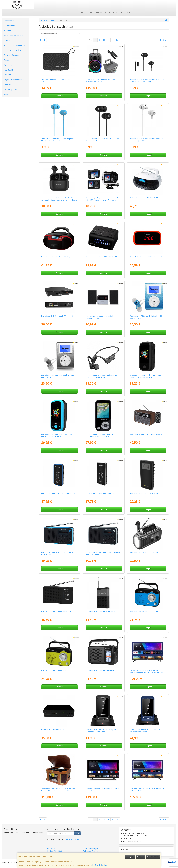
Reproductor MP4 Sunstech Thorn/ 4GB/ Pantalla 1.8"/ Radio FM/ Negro (101, 435)
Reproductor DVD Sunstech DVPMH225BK (57, 316)
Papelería (8, 85)
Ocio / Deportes (10, 90)
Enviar (77, 833)
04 (108, 40)
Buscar (113, 13)
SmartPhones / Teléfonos (14, 35)
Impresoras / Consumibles (14, 45)
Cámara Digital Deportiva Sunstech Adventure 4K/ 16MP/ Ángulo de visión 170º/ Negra (103, 199)
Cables (6, 60)
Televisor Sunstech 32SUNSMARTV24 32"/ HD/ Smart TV (103, 790)
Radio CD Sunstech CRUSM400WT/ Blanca (146, 198)
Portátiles (8, 30)
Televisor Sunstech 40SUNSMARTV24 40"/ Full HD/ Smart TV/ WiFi (147, 790)
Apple (6, 95)
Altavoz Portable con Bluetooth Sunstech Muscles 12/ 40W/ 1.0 (101, 81)
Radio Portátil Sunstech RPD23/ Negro (144, 493)
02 (100, 40)
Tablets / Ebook (10, 70)
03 (104, 40)
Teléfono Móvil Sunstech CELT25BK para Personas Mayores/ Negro (101, 731)
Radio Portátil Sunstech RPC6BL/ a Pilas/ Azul (58, 493)
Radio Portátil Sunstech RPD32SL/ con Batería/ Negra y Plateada (103, 553)
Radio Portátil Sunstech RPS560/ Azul (144, 611)
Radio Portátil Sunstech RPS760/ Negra (100, 670)
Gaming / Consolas (11, 55)
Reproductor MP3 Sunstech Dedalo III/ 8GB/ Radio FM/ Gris (58, 376)
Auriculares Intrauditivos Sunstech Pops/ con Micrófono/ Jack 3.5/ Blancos (147, 140)
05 (113, 40)
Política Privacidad (55, 851)
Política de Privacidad (72, 839)
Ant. (90, 40)
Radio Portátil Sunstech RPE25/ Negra (144, 552)
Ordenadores (9, 20)
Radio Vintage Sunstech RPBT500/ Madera (146, 434)
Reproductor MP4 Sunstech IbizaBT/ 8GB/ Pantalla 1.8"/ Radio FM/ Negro (145, 376)
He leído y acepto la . (65, 839)
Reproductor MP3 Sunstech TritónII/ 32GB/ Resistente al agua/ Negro (101, 376)
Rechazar (141, 857)
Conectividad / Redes (12, 50)
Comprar (60, 96)
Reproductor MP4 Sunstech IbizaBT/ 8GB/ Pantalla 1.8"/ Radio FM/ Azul (57, 435)
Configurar (130, 857)
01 (95, 40)
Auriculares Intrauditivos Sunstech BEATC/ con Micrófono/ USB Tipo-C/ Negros (147, 81)
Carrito (125, 13)
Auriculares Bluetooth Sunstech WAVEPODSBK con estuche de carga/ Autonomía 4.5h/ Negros (59, 199)
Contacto (101, 13)
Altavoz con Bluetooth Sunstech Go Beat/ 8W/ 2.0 (58, 81)
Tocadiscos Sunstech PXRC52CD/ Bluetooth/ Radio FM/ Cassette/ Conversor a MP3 (58, 790)
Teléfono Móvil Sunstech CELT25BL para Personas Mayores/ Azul (145, 731)
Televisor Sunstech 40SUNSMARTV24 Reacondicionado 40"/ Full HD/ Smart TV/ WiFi (147, 672)
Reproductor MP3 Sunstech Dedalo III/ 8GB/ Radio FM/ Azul (146, 317)
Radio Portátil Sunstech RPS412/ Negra (56, 611)
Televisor (7, 40)
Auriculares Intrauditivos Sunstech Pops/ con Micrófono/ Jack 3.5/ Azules (58, 140)
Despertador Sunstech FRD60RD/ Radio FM (146, 257)
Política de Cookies (100, 865)
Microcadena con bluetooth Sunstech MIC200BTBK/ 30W (100, 317)
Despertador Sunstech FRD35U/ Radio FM (101, 257)
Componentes (10, 25)
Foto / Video (9, 75)
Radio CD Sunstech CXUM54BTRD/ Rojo (56, 257)
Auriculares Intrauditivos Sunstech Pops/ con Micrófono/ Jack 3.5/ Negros (102, 140)
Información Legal (90, 848)
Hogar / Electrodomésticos (15, 80)
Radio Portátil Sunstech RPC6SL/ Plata (100, 493)
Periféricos (8, 65)
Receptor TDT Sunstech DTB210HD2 (55, 730)
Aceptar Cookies (153, 857)
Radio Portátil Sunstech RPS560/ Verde (56, 670)
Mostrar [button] (164, 40)
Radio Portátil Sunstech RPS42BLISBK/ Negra (102, 611)
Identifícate (87, 13)
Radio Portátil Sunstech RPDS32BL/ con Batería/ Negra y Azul (59, 553)
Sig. (117, 40)
